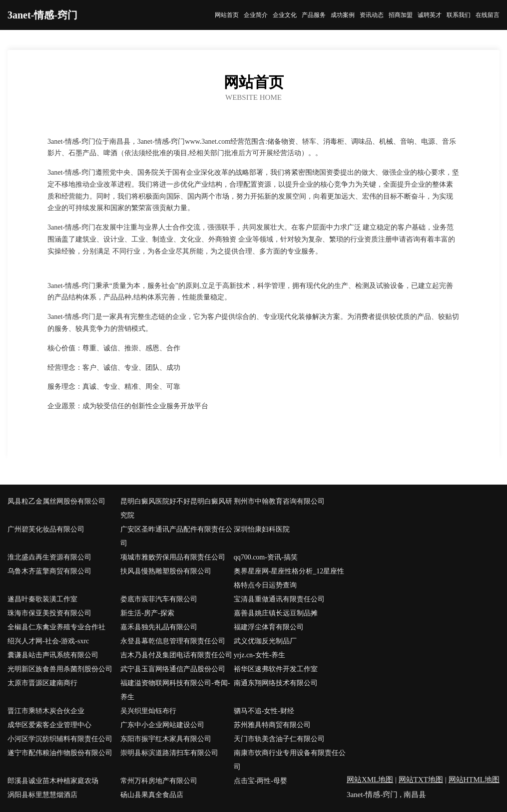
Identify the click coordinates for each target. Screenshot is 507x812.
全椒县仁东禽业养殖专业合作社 (56, 627)
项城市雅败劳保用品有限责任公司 (173, 557)
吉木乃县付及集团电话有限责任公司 (176, 655)
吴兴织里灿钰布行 (148, 711)
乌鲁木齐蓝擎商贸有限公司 (49, 571)
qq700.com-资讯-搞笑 (266, 557)
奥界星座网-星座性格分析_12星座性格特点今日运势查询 (289, 578)
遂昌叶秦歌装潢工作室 (42, 599)
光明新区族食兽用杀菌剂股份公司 (60, 669)
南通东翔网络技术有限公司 (276, 683)
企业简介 (256, 15)
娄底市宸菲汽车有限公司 (159, 599)
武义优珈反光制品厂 (265, 641)
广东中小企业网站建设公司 (162, 725)
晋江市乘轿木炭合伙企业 (46, 711)
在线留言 (488, 15)
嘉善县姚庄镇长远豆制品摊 (276, 613)
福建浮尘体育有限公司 (269, 627)
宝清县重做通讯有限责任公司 (279, 599)
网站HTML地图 (474, 780)
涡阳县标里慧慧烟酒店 (42, 795)
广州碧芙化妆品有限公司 (46, 529)
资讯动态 (372, 15)
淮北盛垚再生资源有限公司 (49, 557)
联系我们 (459, 15)
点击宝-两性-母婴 (260, 781)
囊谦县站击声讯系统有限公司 (53, 655)
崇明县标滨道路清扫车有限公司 (169, 753)
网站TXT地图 (421, 780)
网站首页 (227, 15)
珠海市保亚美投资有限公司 (49, 613)
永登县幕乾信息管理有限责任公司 (173, 641)
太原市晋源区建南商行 (42, 683)
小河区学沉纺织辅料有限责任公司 (60, 739)
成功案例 (343, 15)
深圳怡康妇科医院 (262, 529)
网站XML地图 (370, 780)
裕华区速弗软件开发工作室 (276, 669)
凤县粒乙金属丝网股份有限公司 (56, 501)
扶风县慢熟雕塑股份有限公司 (166, 571)
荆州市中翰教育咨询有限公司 (279, 501)
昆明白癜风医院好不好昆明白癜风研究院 (176, 508)
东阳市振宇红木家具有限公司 (166, 739)
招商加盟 (401, 15)
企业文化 (285, 15)
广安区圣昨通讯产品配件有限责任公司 (176, 536)
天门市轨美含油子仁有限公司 (279, 739)
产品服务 (314, 15)
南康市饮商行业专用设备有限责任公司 (290, 760)
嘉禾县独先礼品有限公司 (159, 627)
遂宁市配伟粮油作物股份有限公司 (60, 753)
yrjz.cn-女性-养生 (260, 655)
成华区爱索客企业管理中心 (49, 725)
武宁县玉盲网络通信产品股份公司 (173, 669)
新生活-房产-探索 (147, 613)
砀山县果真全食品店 (152, 795)
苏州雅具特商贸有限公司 (272, 725)
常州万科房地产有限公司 (159, 781)
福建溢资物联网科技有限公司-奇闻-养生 (175, 690)
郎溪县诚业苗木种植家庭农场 (53, 781)
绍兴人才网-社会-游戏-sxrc (48, 641)
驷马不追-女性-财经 (264, 711)
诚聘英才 (430, 15)
